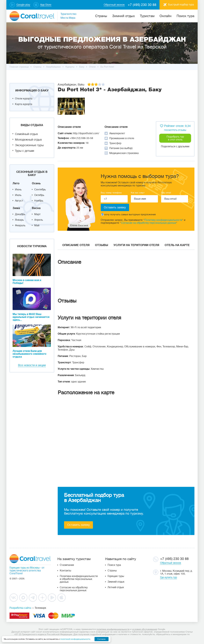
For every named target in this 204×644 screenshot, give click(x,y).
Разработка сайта (20, 608)
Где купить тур (169, 577)
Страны (112, 571)
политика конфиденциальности (113, 629)
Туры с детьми (25, 151)
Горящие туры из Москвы (25, 568)
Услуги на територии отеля (136, 245)
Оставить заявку (78, 525)
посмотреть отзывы (175, 130)
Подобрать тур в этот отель (175, 138)
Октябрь (39, 195)
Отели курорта (24, 99)
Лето (16, 183)
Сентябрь (40, 190)
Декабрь (20, 214)
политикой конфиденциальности (75, 639)
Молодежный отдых (28, 140)
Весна (36, 208)
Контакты (65, 571)
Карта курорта (24, 104)
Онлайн (166, 16)
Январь (19, 220)
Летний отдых (116, 587)
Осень (36, 183)
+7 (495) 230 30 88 (142, 5)
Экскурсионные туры (29, 145)
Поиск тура (185, 16)
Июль (18, 195)
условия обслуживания (145, 629)
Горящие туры (116, 576)
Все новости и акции (32, 365)
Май (37, 225)
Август (19, 201)
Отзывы (102, 245)
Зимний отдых (124, 16)
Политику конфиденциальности (163, 220)
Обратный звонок (171, 563)
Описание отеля (76, 245)
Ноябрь (39, 201)
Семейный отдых (26, 134)
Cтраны (101, 16)
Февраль (20, 225)
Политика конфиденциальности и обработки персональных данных (79, 579)
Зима (16, 208)
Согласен (102, 639)
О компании (67, 565)
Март (37, 214)
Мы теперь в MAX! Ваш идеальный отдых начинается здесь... (31, 317)
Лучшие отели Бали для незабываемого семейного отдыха (29, 354)
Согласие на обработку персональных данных (149, 223)
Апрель (39, 220)
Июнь (18, 190)
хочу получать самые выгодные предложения (129, 215)
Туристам (147, 16)
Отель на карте (177, 245)
